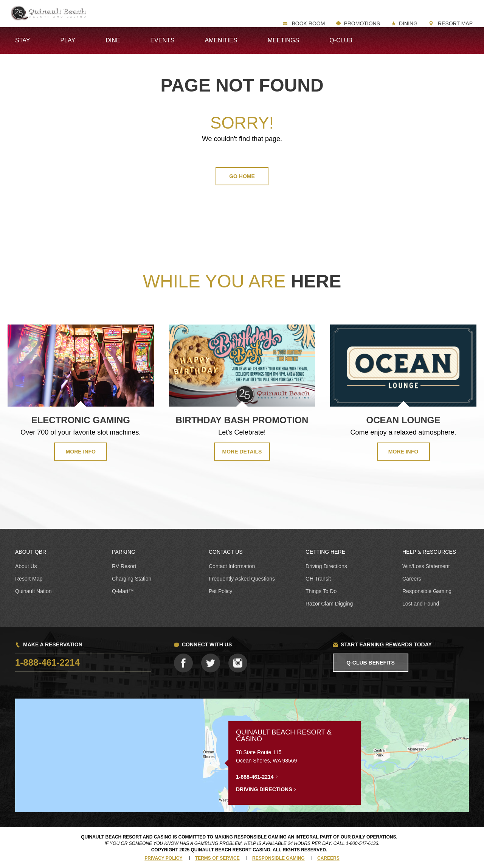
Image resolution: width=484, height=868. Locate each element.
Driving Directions (326, 566)
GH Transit (318, 579)
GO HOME (242, 176)
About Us (26, 566)
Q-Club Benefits (371, 663)
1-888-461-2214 (47, 662)
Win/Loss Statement (426, 566)
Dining (408, 23)
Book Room (308, 23)
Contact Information (232, 566)
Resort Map (455, 23)
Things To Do (321, 591)
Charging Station (132, 579)
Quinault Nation (33, 591)
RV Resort (124, 566)
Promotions (362, 23)
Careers (412, 579)
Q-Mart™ (123, 591)
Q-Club (341, 40)
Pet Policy (220, 591)
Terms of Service (217, 858)
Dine (113, 40)
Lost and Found (421, 604)
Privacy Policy (163, 858)
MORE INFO (81, 452)
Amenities (221, 40)
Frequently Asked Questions (242, 579)
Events (162, 40)
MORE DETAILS (242, 452)
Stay (22, 40)
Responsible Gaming (427, 591)
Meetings (284, 40)
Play (68, 40)
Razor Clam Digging (329, 604)
